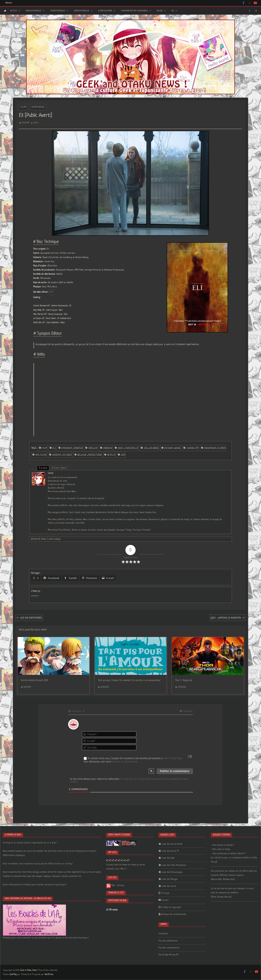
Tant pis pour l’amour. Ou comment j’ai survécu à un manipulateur (129, 680)
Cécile (36, 123)
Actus (13, 11)
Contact (165, 900)
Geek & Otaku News (173, 758)
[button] (19, 11)
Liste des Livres (169, 886)
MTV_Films (41, 455)
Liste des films (168, 858)
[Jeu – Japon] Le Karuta (228, 618)
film (44, 448)
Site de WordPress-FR (168, 955)
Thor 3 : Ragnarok (184, 680)
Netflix (111, 455)
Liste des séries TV (170, 851)
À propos (43, 468)
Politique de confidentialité (174, 914)
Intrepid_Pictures (62, 455)
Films (24, 107)
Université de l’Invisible (134, 11)
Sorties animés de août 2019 (34, 680)
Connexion (186, 711)
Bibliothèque (33, 11)
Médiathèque (81, 11)
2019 (123, 455)
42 (173, 11)
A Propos (165, 893)
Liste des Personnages (172, 872)
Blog (160, 11)
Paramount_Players (215, 448)
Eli (54, 448)
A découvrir (105, 11)
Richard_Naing (172, 448)
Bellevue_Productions (89, 455)
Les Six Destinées (29, 618)
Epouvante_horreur (72, 448)
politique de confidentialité (125, 762)
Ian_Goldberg (151, 448)
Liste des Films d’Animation (174, 865)
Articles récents (59, 468)
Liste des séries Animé (172, 844)
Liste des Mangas (170, 879)
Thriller (93, 448)
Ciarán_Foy (192, 448)
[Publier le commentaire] (175, 771)
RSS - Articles (115, 886)
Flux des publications (168, 941)
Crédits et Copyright (171, 907)
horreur (107, 448)
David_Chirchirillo (128, 448)
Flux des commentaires (169, 948)
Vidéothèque (58, 11)
